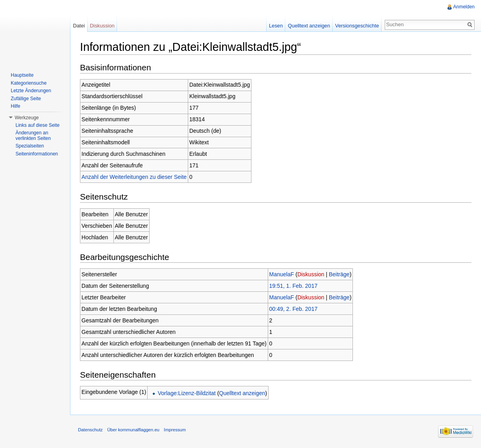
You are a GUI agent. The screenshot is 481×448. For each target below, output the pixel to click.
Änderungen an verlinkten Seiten (33, 136)
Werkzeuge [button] (27, 118)
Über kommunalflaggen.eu (133, 430)
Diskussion (311, 274)
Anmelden (464, 7)
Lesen (276, 26)
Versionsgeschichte (357, 26)
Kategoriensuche (29, 83)
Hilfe (16, 106)
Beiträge (339, 274)
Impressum (175, 430)
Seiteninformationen (37, 154)
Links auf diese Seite (38, 125)
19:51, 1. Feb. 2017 (293, 286)
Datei (79, 26)
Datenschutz (90, 430)
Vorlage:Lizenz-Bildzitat (187, 393)
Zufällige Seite (26, 99)
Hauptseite (22, 75)
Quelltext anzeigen (242, 393)
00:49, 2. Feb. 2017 (293, 309)
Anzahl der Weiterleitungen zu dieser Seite (134, 177)
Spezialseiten (30, 146)
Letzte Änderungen (31, 91)
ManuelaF (282, 274)
